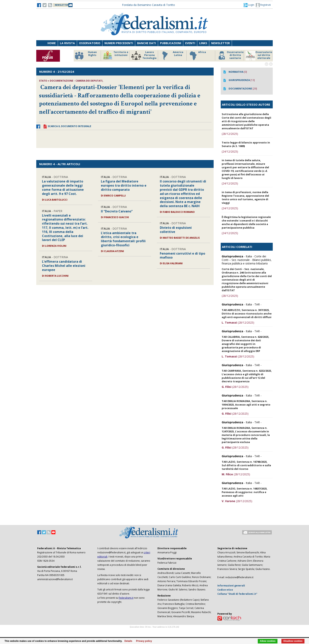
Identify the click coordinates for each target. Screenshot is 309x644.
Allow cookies (268, 641)
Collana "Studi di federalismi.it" (237, 594)
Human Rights (85, 56)
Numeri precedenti (119, 43)
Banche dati (147, 43)
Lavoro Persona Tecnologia (144, 56)
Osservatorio (90, 43)
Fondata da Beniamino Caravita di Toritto (148, 5)
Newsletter (221, 43)
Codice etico (225, 590)
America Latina (172, 56)
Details (128, 641)
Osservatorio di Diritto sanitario (230, 56)
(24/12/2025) (230, 151)
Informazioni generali (231, 586)
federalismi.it (126, 598)
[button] (249, 5)
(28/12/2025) (230, 134)
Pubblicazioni (171, 43)
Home (52, 43)
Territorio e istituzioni (115, 56)
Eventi (190, 43)
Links (203, 43)
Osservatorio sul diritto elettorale (259, 56)
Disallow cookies (293, 641)
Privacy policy (144, 641)
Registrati (263, 5)
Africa (197, 56)
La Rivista (67, 43)
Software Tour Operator (154, 631)
